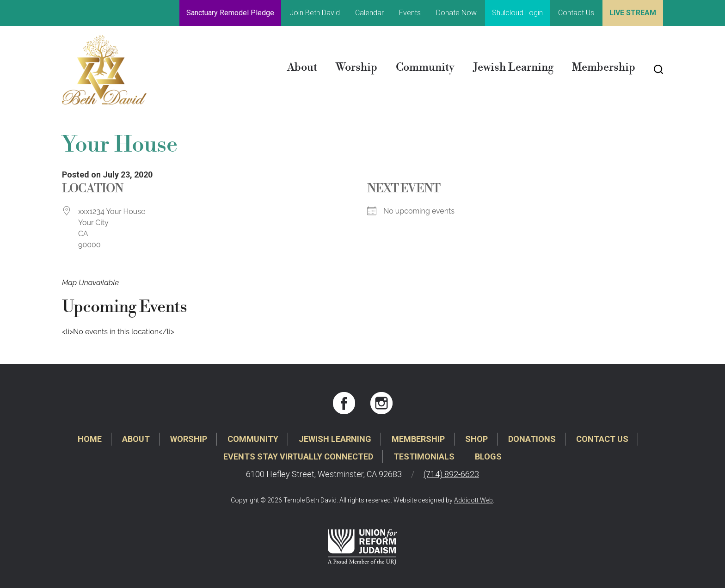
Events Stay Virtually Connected (298, 456)
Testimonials (424, 456)
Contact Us (576, 13)
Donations (532, 439)
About (302, 67)
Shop (476, 439)
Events (410, 13)
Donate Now (456, 13)
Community (425, 67)
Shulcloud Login (517, 13)
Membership (604, 67)
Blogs (488, 456)
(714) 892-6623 (451, 474)
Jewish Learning (513, 67)
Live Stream (633, 13)
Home (90, 439)
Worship (356, 67)
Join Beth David (315, 13)
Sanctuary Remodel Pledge (230, 13)
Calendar (369, 13)
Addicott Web (473, 500)
